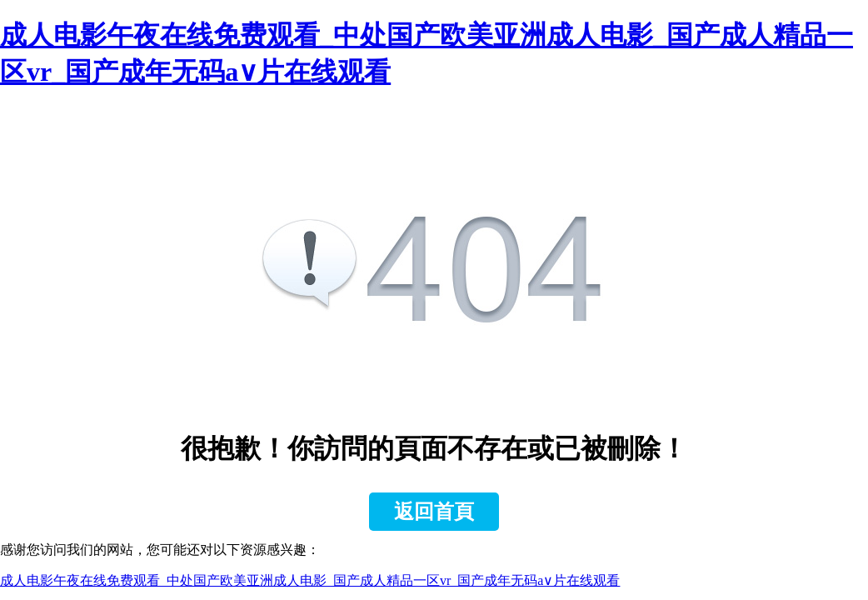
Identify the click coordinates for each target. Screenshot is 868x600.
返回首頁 (434, 512)
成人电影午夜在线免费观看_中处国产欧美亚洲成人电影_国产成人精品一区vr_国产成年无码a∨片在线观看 (310, 580)
